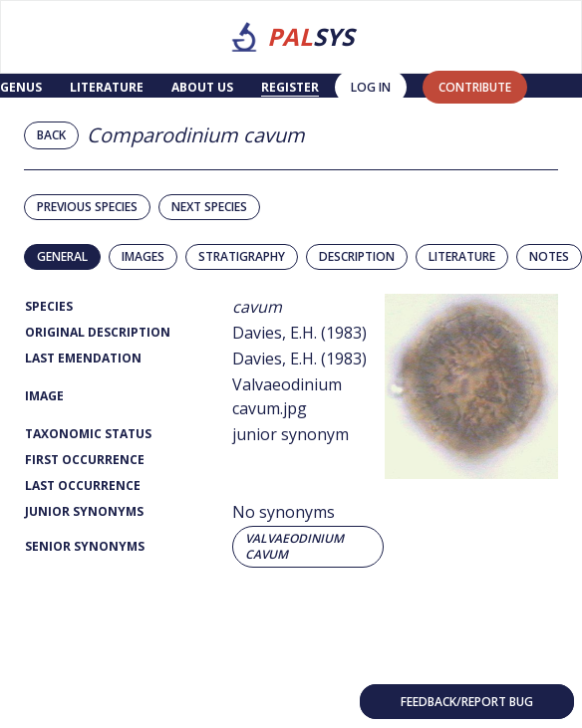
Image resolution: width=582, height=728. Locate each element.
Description (357, 256)
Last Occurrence (83, 485)
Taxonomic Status (88, 434)
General (62, 256)
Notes (549, 256)
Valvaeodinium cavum (294, 547)
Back (51, 135)
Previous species (87, 207)
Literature (107, 87)
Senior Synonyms (85, 546)
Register (290, 87)
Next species (209, 207)
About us (202, 87)
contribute (475, 87)
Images (143, 256)
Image (44, 396)
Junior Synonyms (84, 511)
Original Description (98, 332)
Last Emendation (83, 358)
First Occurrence (85, 460)
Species (49, 306)
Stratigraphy (242, 256)
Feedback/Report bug (467, 702)
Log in (371, 87)
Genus (21, 87)
